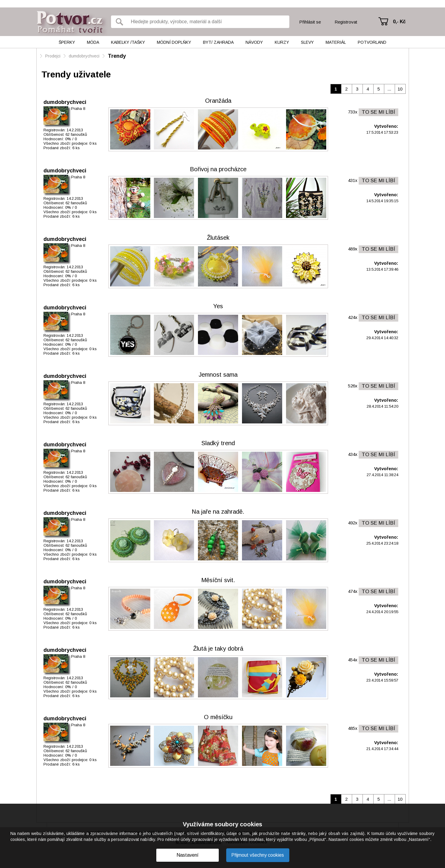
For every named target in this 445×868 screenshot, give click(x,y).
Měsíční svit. (218, 580)
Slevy (307, 42)
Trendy (117, 56)
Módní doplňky (174, 42)
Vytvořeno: (386, 126)
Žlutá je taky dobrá (218, 649)
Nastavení (188, 855)
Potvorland (372, 42)
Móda (93, 42)
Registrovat (346, 22)
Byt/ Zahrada (218, 42)
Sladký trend (218, 443)
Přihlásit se (310, 22)
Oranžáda (218, 101)
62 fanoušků (76, 134)
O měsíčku (218, 717)
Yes (218, 306)
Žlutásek (218, 238)
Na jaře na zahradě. (218, 512)
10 (400, 89)
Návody (254, 42)
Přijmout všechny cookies (258, 855)
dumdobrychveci (84, 56)
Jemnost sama (218, 375)
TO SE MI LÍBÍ (378, 112)
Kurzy (282, 42)
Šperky (67, 42)
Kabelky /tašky (128, 42)
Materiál (336, 42)
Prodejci (53, 56)
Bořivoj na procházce (218, 169)
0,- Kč (399, 22)
